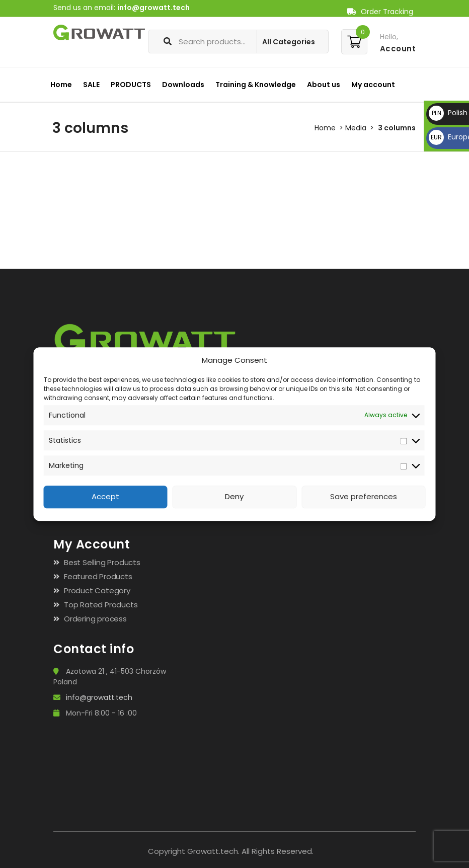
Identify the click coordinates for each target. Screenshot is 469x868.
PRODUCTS (131, 85)
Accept (105, 497)
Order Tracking (380, 12)
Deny (234, 497)
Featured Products (98, 576)
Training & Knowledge (256, 85)
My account (373, 85)
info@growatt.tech (153, 8)
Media (356, 128)
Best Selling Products (102, 562)
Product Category (97, 590)
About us (324, 85)
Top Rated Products (101, 605)
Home (61, 85)
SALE (91, 85)
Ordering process (95, 619)
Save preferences (364, 497)
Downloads (183, 85)
